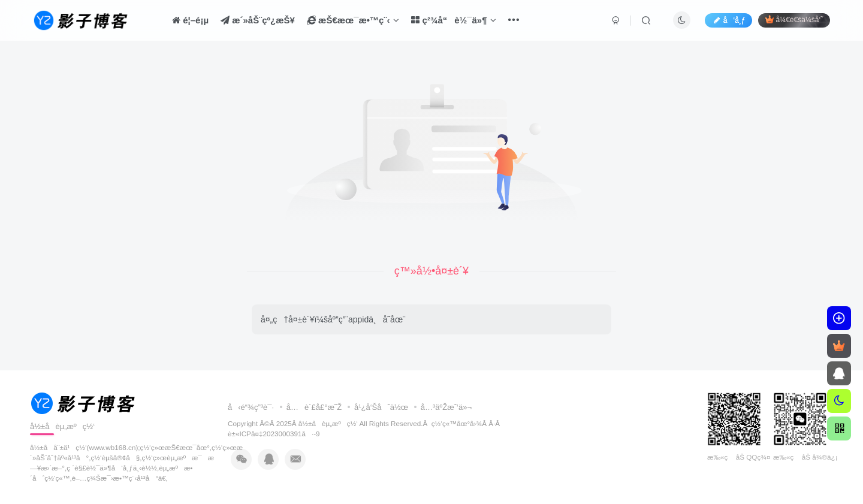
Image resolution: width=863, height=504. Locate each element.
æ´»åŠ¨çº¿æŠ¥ (258, 20)
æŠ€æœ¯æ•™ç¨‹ (353, 20)
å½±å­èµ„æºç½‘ (328, 423)
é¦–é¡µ (190, 20)
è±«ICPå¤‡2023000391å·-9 (274, 434)
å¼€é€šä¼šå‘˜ (794, 19)
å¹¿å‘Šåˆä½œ (381, 407)
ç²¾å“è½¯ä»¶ (454, 20)
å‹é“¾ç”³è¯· (251, 407)
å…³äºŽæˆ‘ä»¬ (446, 407)
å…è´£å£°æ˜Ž (314, 407)
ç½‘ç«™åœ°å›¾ (457, 423)
